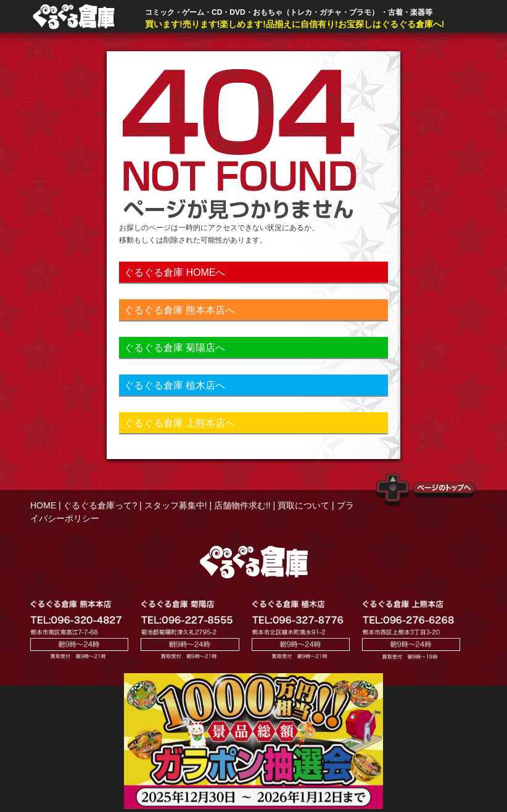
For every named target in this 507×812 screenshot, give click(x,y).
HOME (43, 505)
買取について (303, 505)
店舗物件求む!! (242, 505)
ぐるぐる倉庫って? (100, 505)
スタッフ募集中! (176, 505)
